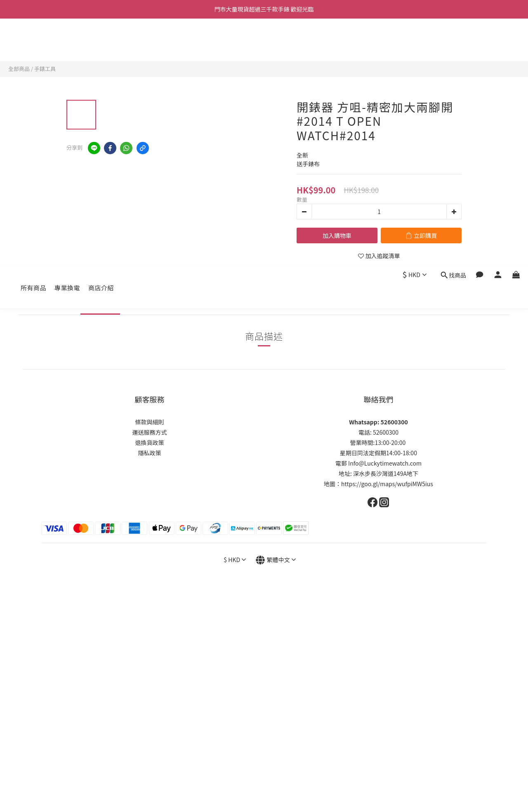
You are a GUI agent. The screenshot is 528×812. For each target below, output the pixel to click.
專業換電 (67, 40)
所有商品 (33, 40)
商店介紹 (101, 40)
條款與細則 (150, 422)
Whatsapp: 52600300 (378, 422)
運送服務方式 (150, 432)
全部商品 (19, 69)
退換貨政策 (150, 442)
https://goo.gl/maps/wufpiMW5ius (387, 484)
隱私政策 (150, 453)
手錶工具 (45, 69)
